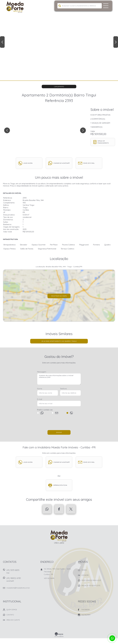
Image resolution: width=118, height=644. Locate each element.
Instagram (86, 615)
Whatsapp (47, 509)
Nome (40, 389)
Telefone (63, 389)
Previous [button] (2, 42)
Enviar (59, 432)
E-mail (40, 399)
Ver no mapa (49, 578)
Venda (84, 570)
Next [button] (116, 42)
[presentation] (59, 423)
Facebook (59, 509)
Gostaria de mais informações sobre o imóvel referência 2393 (59, 379)
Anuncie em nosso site (91, 586)
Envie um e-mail (89, 163)
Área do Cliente (13, 620)
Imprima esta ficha (60, 485)
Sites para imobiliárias (59, 637)
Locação (85, 575)
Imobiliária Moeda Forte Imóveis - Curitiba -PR (59, 536)
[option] (59, 40)
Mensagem (42, 372)
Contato (10, 615)
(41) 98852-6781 (22, 580)
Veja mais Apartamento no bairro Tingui (59, 341)
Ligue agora (28, 163)
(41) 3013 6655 (22, 572)
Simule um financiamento (103, 142)
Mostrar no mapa (59, 296)
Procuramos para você (91, 580)
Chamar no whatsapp (61, 163)
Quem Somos (12, 610)
